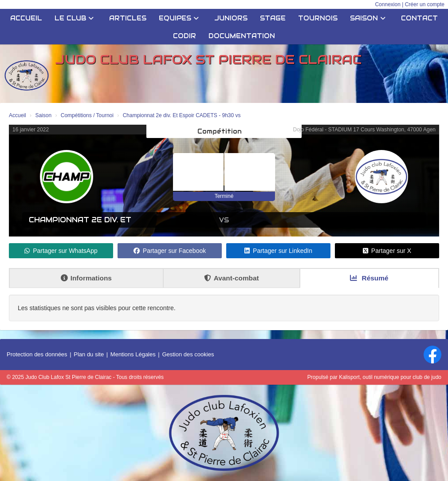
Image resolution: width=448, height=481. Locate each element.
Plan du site (89, 354)
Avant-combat (232, 278)
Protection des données (37, 354)
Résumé (369, 278)
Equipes (179, 18)
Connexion (387, 4)
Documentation (242, 36)
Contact (419, 18)
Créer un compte (425, 4)
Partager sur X (387, 251)
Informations (86, 278)
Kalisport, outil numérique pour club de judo (390, 377)
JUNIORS (231, 18)
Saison (368, 18)
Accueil (26, 18)
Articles (128, 18)
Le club (74, 18)
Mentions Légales (133, 354)
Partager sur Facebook (170, 251)
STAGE (273, 18)
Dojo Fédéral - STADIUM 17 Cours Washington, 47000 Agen (365, 130)
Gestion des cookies (188, 354)
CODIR (185, 36)
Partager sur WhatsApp (61, 251)
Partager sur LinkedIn (278, 251)
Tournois (318, 18)
